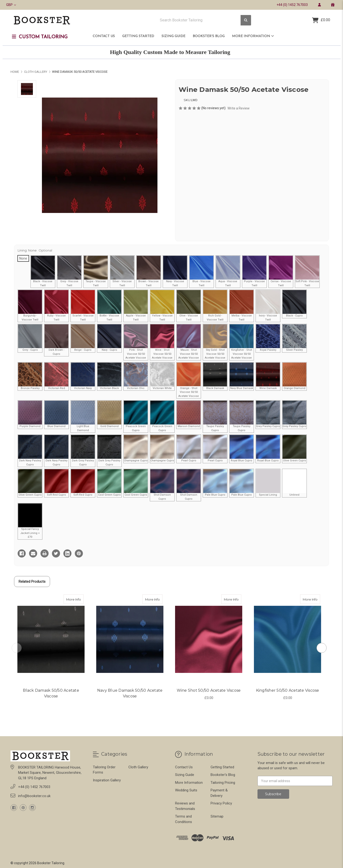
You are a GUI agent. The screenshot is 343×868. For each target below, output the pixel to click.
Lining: (35, 250)
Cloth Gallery (138, 767)
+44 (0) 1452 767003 (292, 5)
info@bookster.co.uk (34, 796)
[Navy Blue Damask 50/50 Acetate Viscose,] (130, 639)
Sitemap (217, 816)
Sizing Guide (173, 36)
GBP (11, 5)
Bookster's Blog (209, 36)
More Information (253, 36)
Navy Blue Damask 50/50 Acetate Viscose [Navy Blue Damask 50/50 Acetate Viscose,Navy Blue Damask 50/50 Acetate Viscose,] (130, 693)
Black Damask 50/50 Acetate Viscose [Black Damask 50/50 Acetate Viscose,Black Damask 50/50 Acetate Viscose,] (51, 693)
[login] (319, 5)
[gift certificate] (333, 5)
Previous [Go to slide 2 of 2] (17, 648)
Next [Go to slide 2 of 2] (322, 648)
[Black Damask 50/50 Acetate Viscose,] (51, 639)
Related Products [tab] (32, 582)
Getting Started (138, 36)
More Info (75, 598)
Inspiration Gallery (107, 780)
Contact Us (104, 36)
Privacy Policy (221, 803)
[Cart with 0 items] (321, 20)
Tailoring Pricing (223, 783)
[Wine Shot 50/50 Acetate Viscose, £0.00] (209, 639)
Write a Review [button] (239, 108)
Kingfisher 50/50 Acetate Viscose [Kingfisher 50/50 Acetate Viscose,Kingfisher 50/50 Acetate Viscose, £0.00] (288, 690)
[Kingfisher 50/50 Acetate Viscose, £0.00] (288, 639)
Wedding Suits (186, 790)
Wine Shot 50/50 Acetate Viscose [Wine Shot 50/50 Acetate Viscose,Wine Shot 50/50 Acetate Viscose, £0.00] (209, 690)
